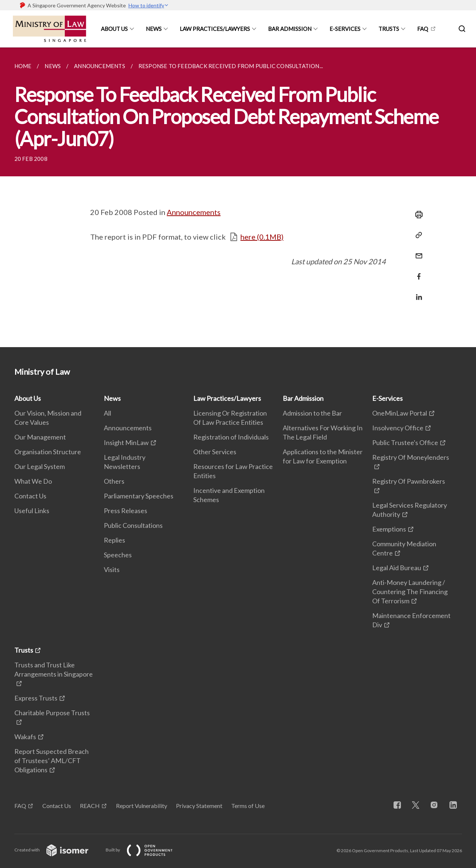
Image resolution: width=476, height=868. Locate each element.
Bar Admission (290, 29)
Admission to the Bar (312, 413)
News (154, 29)
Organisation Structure (48, 452)
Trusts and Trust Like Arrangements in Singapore (54, 669)
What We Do (33, 481)
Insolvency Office (398, 428)
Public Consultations (133, 525)
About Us (114, 29)
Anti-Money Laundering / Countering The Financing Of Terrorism (410, 592)
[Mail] (417, 251)
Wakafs (25, 737)
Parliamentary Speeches (139, 496)
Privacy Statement (199, 806)
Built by (145, 850)
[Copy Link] (417, 235)
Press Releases (126, 511)
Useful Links (32, 511)
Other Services (215, 452)
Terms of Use (248, 806)
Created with (57, 850)
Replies (114, 540)
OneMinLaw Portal (400, 413)
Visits (112, 569)
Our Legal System (40, 466)
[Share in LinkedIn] (417, 292)
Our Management (40, 437)
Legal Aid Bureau (397, 568)
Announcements (194, 212)
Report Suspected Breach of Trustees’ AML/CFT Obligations (52, 761)
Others (114, 481)
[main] (238, 197)
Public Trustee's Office (405, 442)
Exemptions (389, 529)
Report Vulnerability (142, 806)
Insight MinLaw (126, 442)
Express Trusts (36, 698)
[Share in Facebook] (417, 272)
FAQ (423, 29)
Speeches (118, 555)
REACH (90, 806)
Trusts (389, 29)
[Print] (417, 215)
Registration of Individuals (231, 437)
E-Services (345, 29)
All (107, 413)
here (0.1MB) (262, 237)
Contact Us (30, 496)
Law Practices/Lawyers (215, 29)
